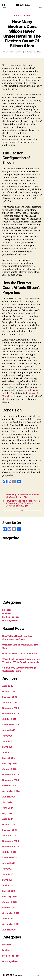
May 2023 (7, 880)
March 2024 (9, 824)
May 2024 (7, 813)
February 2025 (10, 763)
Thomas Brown (15, 52)
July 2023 (7, 869)
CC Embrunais (22, 5)
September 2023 (11, 858)
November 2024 (11, 780)
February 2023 (10, 896)
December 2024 (11, 775)
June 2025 (8, 741)
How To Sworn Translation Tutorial (19, 653)
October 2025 (9, 719)
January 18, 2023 (34, 52)
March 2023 (9, 891)
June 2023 (8, 874)
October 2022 (9, 908)
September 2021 (11, 924)
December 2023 (11, 841)
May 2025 (7, 747)
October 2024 (9, 786)
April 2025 (8, 752)
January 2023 (10, 902)
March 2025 (9, 758)
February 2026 (10, 697)
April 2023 (8, 885)
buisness (7, 610)
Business (7, 613)
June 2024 (8, 808)
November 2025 (11, 714)
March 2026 (9, 691)
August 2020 (9, 930)
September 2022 (11, 913)
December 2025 (11, 708)
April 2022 (8, 919)
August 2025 (9, 730)
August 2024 (9, 797)
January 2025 (10, 769)
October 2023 (9, 852)
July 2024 (7, 802)
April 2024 (8, 819)
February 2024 (10, 830)
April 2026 (8, 686)
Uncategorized (22, 16)
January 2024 (10, 836)
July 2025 (7, 736)
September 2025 (11, 725)
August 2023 (9, 863)
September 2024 (11, 791)
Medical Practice (11, 617)
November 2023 (11, 847)
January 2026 (10, 703)
